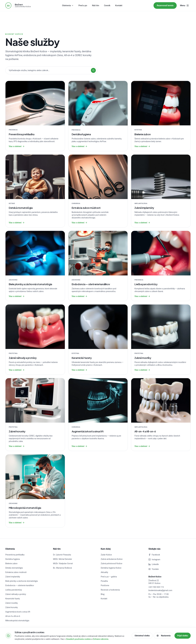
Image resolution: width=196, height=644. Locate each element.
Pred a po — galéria (109, 577)
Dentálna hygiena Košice (111, 568)
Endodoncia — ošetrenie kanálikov (20, 585)
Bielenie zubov (11, 563)
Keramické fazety (13, 599)
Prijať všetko (183, 636)
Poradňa (104, 581)
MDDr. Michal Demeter (63, 559)
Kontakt (119, 5)
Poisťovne (105, 585)
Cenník (107, 5)
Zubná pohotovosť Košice (112, 563)
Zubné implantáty (13, 577)
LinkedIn (154, 564)
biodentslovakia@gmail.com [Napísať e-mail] (160, 590)
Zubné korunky (12, 607)
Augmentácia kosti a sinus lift (18, 612)
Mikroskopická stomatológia (17, 621)
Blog (103, 594)
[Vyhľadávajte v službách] (51, 70)
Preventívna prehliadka (15, 555)
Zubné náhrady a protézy (16, 594)
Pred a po (83, 5)
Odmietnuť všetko (142, 636)
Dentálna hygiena (13, 559)
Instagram (154, 560)
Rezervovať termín (165, 5)
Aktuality (104, 572)
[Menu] (184, 6)
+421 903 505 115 (156, 587)
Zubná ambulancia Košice (112, 559)
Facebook (154, 555)
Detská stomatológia (14, 568)
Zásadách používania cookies (78, 639)
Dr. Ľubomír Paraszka (62, 555)
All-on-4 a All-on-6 (13, 616)
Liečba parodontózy (14, 590)
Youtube (154, 569)
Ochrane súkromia (101, 639)
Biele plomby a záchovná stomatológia (22, 581)
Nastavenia (163, 636)
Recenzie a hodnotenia (110, 590)
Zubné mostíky (12, 603)
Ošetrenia (68, 5)
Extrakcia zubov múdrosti (16, 572)
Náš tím (96, 5)
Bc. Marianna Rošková (62, 568)
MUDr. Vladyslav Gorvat (63, 563)
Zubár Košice (106, 555)
